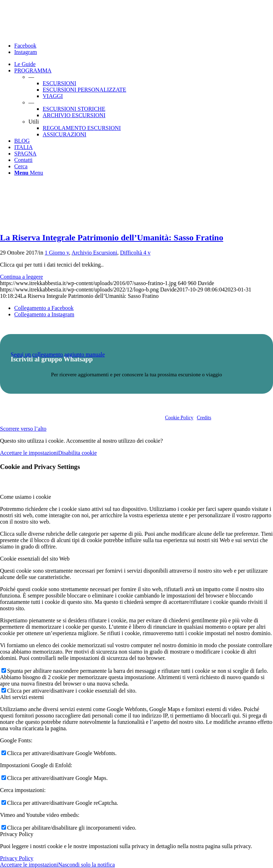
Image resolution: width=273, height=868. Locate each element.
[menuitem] (144, 64)
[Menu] (29, 173)
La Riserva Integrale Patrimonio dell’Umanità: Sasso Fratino (112, 238)
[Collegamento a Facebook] (25, 46)
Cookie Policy (179, 418)
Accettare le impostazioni (29, 453)
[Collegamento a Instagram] (26, 52)
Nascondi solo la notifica (86, 865)
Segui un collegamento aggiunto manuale (58, 354)
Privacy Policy (17, 858)
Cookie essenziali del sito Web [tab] (35, 559)
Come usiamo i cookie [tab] (26, 497)
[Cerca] (21, 166)
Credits (204, 418)
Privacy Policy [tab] (17, 834)
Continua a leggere (22, 277)
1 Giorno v (57, 253)
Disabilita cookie (77, 453)
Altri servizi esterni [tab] (22, 697)
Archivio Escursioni (94, 253)
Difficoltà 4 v (135, 253)
